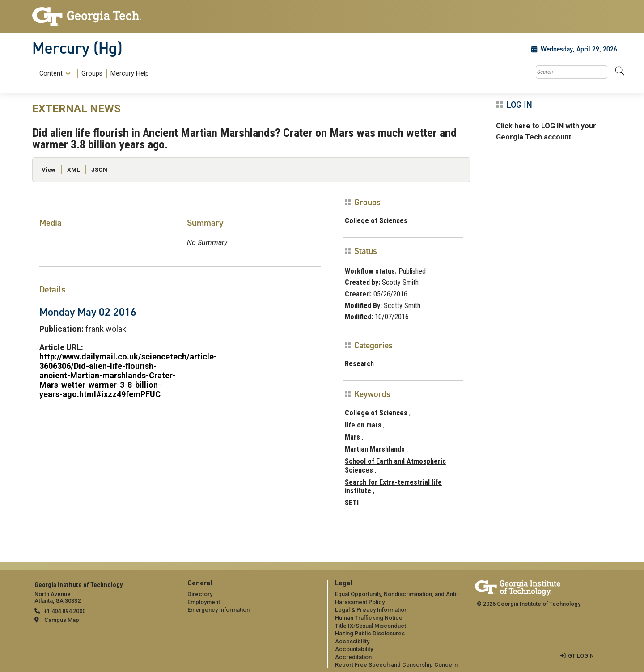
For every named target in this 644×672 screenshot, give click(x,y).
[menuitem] (92, 74)
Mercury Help (130, 74)
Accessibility (352, 641)
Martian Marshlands (375, 449)
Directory (200, 594)
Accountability (354, 649)
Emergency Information (218, 610)
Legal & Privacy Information (371, 610)
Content (51, 74)
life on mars (363, 425)
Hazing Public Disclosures (370, 633)
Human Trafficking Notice (369, 618)
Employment (204, 602)
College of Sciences (376, 221)
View (49, 169)
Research (359, 364)
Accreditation (353, 657)
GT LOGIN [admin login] (581, 656)
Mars (352, 437)
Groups (92, 74)
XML (73, 169)
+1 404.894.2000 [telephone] (65, 611)
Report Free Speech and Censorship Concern (396, 665)
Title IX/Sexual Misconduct (371, 626)
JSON (99, 169)
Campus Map (62, 620)
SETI (352, 503)
